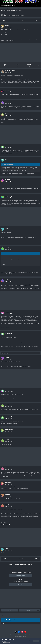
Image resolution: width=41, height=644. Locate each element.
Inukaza (7, 390)
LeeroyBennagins (9, 196)
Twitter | (9, 8)
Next (37, 20)
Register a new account (21, 576)
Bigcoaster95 (8, 468)
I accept (36, 641)
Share (10, 610)
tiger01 (6, 114)
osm (6, 159)
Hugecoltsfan (8, 483)
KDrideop (7, 25)
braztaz (6, 228)
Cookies (30, 635)
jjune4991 (7, 405)
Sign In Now (20, 585)
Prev (4, 20)
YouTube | (17, 8)
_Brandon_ (7, 357)
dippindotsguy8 (8, 102)
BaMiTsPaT (7, 494)
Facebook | (13, 8)
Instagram (21, 8)
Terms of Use (5, 641)
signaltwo (7, 280)
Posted (9, 27)
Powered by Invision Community (20, 637)
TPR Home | (3, 8)
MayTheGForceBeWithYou (11, 71)
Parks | (7, 8)
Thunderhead (8, 90)
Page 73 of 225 (20, 20)
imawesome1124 (9, 146)
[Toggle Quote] (3, 164)
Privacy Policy (18, 635)
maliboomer (4, 14)
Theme (12, 635)
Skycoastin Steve (9, 430)
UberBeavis (7, 180)
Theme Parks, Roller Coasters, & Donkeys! (16, 16)
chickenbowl (8, 312)
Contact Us (24, 635)
